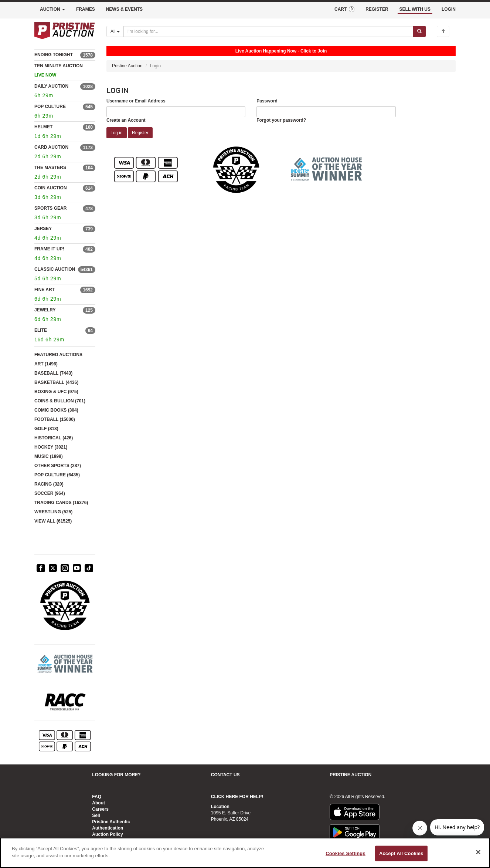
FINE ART (45, 290)
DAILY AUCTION (51, 86)
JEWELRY (45, 310)
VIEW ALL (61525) (53, 521)
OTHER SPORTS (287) (58, 466)
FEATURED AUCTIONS (58, 355)
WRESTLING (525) (53, 512)
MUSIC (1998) (49, 456)
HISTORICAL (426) (54, 438)
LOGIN (449, 9)
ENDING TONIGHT (54, 55)
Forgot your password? (281, 120)
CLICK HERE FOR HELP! (237, 797)
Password (267, 101)
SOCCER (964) (50, 493)
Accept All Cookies (401, 853)
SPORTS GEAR (50, 208)
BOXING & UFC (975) (56, 392)
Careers (100, 809)
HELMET (43, 127)
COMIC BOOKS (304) (56, 410)
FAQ (97, 797)
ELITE (41, 330)
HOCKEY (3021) (51, 447)
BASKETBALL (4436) (56, 382)
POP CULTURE (50, 107)
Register (140, 133)
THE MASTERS (50, 168)
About (98, 803)
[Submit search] (419, 31)
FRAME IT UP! (49, 249)
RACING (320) (49, 484)
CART (344, 9)
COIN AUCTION (51, 188)
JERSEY (43, 229)
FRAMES (86, 9)
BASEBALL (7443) (53, 373)
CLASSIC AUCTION (55, 269)
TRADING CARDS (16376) (61, 503)
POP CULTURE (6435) (57, 475)
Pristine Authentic (111, 822)
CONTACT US (225, 775)
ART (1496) (46, 364)
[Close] (478, 852)
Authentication (108, 828)
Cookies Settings (346, 853)
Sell (96, 815)
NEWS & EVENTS (124, 9)
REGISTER (377, 9)
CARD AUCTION (51, 147)
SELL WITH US (415, 9)
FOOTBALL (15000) (55, 419)
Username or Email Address (136, 101)
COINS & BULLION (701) (60, 401)
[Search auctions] (268, 31)
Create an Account (126, 120)
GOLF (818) (46, 429)
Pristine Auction (127, 66)
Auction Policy (107, 834)
